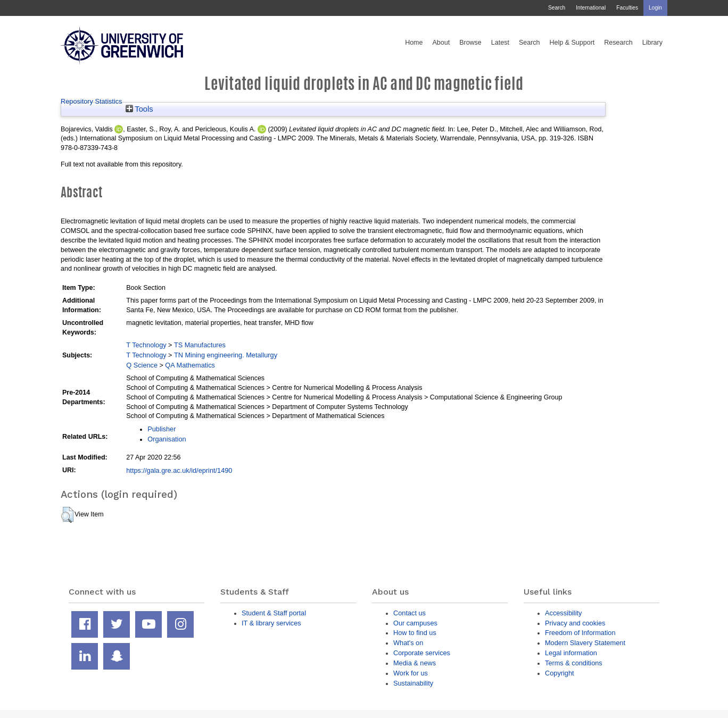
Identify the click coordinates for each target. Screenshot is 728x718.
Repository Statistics (92, 101)
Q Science (142, 365)
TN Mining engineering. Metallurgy (226, 355)
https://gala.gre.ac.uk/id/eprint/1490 (179, 470)
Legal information (571, 653)
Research (618, 43)
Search (557, 8)
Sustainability (413, 683)
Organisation (167, 439)
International (591, 8)
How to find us (415, 633)
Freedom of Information (580, 633)
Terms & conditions (574, 663)
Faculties (627, 8)
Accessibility (563, 613)
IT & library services (271, 623)
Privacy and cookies (575, 623)
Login (655, 8)
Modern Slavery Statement (585, 643)
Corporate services (422, 653)
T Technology (146, 345)
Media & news (415, 663)
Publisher (162, 429)
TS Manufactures (200, 345)
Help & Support (572, 43)
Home (414, 43)
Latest (500, 43)
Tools (139, 109)
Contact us (409, 613)
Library (652, 43)
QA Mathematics (190, 365)
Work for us (411, 673)
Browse (470, 43)
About (441, 43)
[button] (67, 515)
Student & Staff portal (274, 613)
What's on (408, 643)
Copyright (560, 673)
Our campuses (415, 623)
